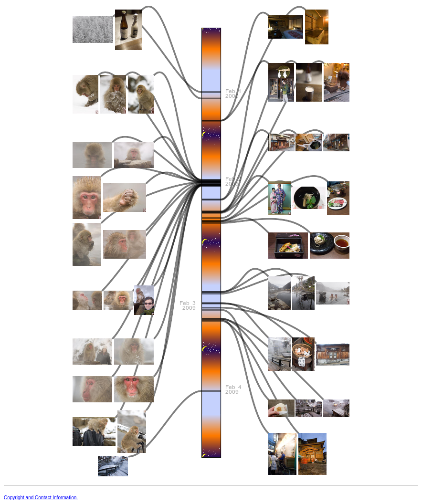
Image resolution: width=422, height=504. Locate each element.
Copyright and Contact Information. (41, 498)
